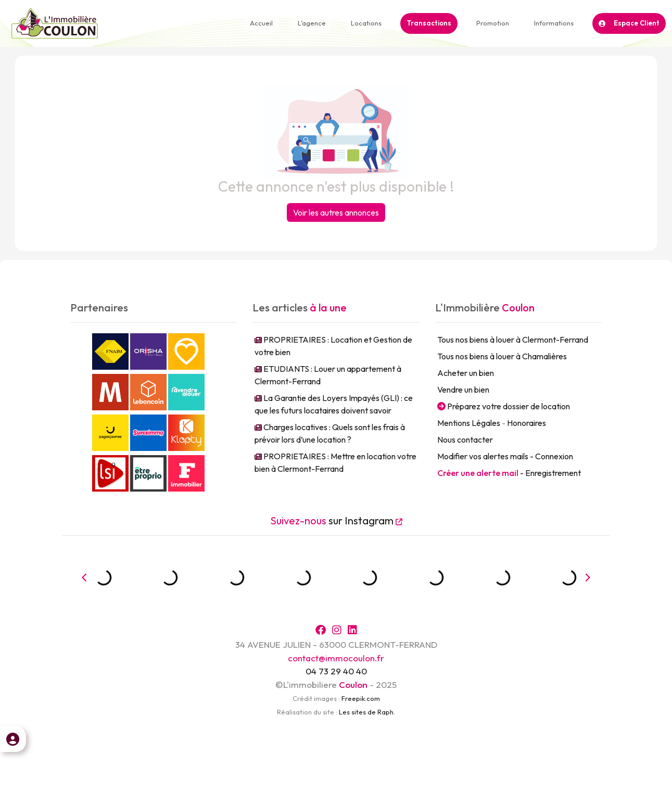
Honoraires (527, 423)
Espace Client (629, 23)
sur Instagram (336, 520)
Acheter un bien (466, 373)
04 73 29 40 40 (336, 671)
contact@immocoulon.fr (336, 658)
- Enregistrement (509, 473)
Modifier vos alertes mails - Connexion (505, 456)
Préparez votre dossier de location (504, 406)
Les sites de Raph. (367, 712)
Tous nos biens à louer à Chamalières (502, 356)
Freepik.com (361, 698)
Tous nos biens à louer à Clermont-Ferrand (513, 340)
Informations (554, 23)
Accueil (261, 23)
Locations (366, 23)
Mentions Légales (469, 423)
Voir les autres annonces (336, 212)
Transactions (429, 23)
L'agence (312, 23)
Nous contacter (465, 440)
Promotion (493, 23)
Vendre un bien (463, 390)
